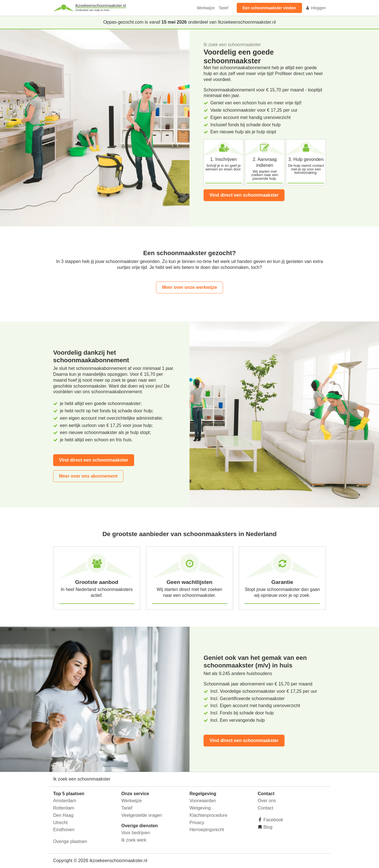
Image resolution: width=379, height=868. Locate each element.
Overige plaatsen (70, 841)
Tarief (223, 8)
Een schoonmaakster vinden (269, 8)
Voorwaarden (203, 801)
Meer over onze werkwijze (189, 287)
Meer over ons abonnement (88, 476)
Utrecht (60, 823)
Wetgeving (200, 808)
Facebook (273, 820)
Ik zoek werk (134, 840)
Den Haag (63, 815)
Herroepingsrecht (207, 830)
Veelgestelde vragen (142, 815)
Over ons (267, 801)
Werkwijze (206, 8)
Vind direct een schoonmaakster (244, 195)
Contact (266, 808)
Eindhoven (64, 830)
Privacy (197, 823)
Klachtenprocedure (208, 815)
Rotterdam (64, 808)
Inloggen (316, 8)
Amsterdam (65, 801)
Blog (267, 827)
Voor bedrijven (136, 833)
